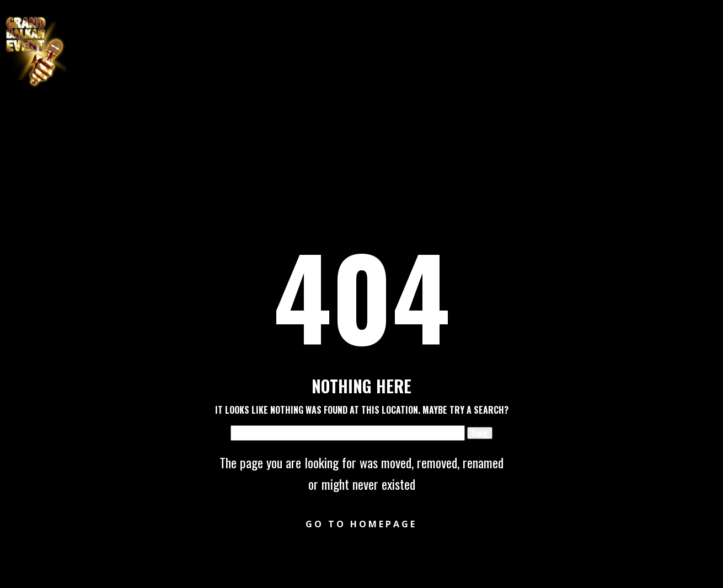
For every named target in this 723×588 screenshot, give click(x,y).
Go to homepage (361, 524)
